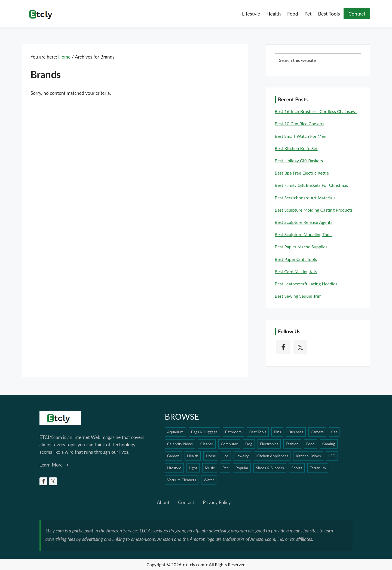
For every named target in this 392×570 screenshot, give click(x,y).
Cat (334, 432)
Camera (317, 432)
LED (332, 456)
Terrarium (318, 468)
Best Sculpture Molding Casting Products (314, 210)
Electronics (269, 444)
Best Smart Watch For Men (300, 136)
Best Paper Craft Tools (296, 259)
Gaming (329, 444)
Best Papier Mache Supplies (301, 247)
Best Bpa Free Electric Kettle (302, 173)
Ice (226, 456)
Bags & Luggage (204, 432)
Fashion (292, 444)
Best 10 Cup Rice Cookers (299, 124)
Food (310, 444)
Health (193, 456)
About (163, 502)
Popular (242, 468)
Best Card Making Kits (296, 271)
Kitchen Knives (308, 456)
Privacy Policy (217, 502)
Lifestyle (174, 468)
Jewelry (242, 456)
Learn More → (54, 465)
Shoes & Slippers (270, 468)
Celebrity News (180, 444)
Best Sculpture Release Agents (304, 222)
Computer (229, 444)
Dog (249, 444)
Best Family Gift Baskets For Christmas (311, 185)
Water (209, 480)
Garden (173, 456)
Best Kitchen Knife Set (296, 148)
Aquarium (175, 432)
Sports (297, 468)
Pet (225, 468)
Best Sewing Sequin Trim (298, 296)
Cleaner (207, 444)
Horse (211, 456)
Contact (186, 502)
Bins (277, 432)
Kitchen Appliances (272, 456)
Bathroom (233, 432)
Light (193, 468)
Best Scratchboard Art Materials (305, 198)
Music (210, 468)
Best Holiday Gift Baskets (299, 161)
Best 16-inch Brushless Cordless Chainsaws (316, 111)
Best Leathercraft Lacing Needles (306, 284)
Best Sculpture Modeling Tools (304, 234)
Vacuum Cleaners (182, 480)
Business (296, 432)
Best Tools (258, 432)
